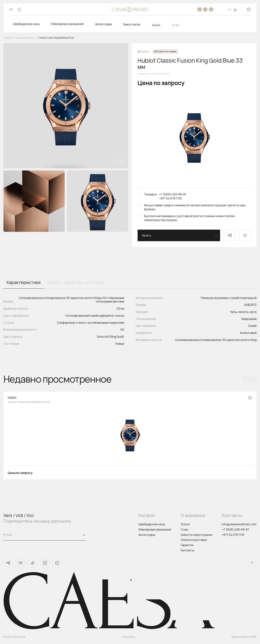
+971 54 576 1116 (233, 535)
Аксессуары (147, 535)
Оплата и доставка (194, 540)
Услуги (185, 524)
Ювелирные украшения (155, 529)
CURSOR (252, 637)
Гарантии (187, 545)
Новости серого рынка (196, 535)
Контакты (187, 550)
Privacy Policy (128, 637)
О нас (185, 529)
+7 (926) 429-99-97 (236, 529)
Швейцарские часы (152, 524)
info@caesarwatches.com (239, 524)
